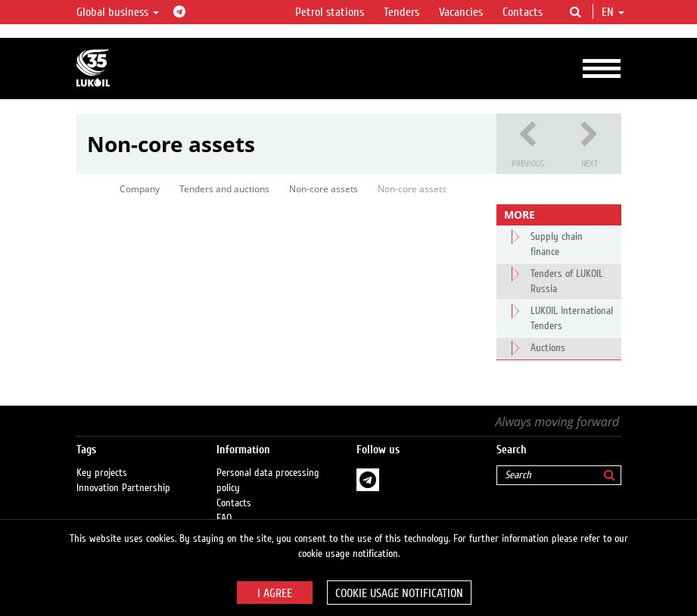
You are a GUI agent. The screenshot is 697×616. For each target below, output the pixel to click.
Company (140, 189)
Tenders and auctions (224, 189)
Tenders (401, 12)
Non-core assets (324, 189)
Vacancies (461, 12)
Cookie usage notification (399, 593)
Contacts (523, 12)
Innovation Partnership (123, 488)
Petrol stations (330, 12)
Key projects (102, 473)
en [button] (613, 12)
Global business (118, 12)
